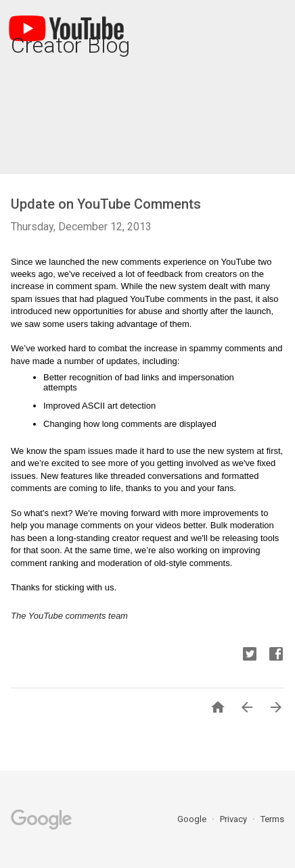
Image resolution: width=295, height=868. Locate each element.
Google (193, 819)
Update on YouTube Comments (106, 204)
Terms (272, 819)
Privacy (234, 819)
